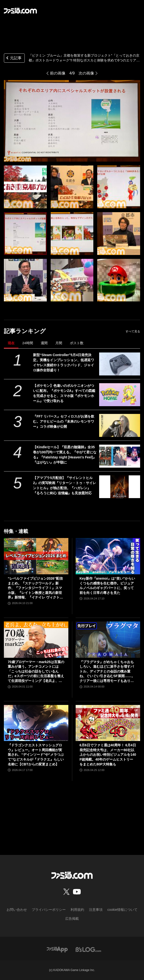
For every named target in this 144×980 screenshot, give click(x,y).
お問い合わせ (17, 910)
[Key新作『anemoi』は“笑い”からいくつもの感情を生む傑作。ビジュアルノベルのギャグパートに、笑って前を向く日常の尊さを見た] (108, 556)
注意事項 (96, 910)
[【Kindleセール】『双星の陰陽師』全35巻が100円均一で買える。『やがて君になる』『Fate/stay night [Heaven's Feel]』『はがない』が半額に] (120, 456)
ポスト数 (77, 343)
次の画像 (86, 73)
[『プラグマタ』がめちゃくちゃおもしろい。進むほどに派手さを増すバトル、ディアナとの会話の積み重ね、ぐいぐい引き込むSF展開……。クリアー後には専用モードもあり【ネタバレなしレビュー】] (108, 640)
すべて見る (133, 331)
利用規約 (77, 910)
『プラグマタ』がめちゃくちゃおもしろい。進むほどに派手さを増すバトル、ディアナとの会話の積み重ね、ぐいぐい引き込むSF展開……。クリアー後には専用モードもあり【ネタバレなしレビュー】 (107, 672)
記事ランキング (25, 331)
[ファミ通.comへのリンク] (20, 11)
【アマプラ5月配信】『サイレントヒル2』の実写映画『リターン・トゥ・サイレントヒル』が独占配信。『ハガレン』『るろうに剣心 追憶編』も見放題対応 (64, 485)
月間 (59, 343)
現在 (11, 343)
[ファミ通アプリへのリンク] (57, 949)
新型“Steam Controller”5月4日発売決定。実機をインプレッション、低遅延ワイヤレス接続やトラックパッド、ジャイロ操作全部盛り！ (64, 363)
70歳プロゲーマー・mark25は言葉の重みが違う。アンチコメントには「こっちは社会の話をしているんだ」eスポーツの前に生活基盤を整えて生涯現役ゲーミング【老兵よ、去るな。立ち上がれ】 (36, 672)
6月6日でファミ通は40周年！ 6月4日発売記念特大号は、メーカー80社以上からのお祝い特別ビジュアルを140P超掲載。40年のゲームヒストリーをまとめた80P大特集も (108, 755)
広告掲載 (72, 919)
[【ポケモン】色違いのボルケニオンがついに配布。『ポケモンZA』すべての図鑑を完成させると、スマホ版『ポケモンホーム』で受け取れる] (120, 395)
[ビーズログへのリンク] (88, 949)
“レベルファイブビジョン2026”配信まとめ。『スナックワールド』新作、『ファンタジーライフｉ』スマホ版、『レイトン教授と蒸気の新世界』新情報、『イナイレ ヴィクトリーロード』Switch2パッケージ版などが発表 (35, 588)
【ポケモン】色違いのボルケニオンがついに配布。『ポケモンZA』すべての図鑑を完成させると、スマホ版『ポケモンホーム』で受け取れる (64, 393)
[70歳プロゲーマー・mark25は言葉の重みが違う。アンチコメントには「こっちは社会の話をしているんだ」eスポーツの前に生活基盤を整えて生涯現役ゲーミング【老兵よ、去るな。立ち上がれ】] (36, 640)
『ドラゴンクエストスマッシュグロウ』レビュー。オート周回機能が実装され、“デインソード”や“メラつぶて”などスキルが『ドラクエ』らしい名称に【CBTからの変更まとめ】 (36, 755)
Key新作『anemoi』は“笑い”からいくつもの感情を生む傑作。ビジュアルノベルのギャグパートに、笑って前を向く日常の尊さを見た (107, 586)
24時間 (28, 343)
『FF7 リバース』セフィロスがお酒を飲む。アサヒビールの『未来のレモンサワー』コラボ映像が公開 (64, 421)
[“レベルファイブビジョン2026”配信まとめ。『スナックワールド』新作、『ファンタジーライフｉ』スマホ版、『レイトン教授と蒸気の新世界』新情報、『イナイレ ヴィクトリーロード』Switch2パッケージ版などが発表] (36, 556)
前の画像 (58, 73)
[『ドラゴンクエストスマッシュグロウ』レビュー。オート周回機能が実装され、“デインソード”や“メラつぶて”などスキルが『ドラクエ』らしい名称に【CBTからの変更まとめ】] (36, 723)
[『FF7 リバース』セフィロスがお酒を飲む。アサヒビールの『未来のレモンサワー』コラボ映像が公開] (120, 425)
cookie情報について (122, 910)
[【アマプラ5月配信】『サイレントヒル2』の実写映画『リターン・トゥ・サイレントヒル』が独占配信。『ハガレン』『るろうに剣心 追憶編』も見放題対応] (120, 487)
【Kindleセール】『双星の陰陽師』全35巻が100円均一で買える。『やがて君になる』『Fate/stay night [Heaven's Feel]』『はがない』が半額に (65, 455)
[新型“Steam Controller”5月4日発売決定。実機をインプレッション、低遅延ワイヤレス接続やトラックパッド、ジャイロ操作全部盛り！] (120, 364)
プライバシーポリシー (49, 910)
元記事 (13, 58)
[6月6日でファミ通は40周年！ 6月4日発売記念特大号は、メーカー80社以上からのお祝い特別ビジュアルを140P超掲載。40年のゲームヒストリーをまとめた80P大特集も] (108, 723)
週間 (44, 343)
